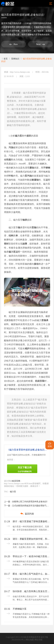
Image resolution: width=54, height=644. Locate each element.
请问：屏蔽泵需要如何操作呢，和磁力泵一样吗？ (31, 539)
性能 (9, 160)
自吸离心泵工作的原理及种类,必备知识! (30, 502)
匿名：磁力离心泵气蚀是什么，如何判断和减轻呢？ (31, 574)
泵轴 (34, 228)
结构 (11, 236)
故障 (25, 244)
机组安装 (40, 381)
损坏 (29, 136)
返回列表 (27, 514)
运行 (48, 180)
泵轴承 (45, 320)
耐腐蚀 (35, 180)
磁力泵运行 (14, 252)
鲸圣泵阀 (16, 481)
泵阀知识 (15, 59)
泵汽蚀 (28, 176)
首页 (5, 59)
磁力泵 (12, 23)
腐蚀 (32, 168)
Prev (14, 44)
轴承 (25, 220)
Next (40, 44)
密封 (6, 244)
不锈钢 (47, 168)
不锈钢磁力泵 (20, 609)
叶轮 (11, 176)
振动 (36, 264)
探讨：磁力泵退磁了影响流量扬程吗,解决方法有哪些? (31, 521)
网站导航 (38, 640)
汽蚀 (11, 147)
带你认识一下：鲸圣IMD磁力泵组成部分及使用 (31, 556)
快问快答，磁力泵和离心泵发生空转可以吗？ (31, 591)
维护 (27, 349)
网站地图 (30, 640)
